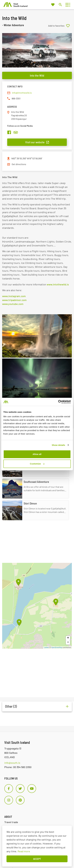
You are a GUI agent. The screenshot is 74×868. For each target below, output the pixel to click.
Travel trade (11, 822)
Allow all (37, 454)
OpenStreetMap (57, 647)
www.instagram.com (14, 296)
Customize (37, 464)
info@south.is (12, 763)
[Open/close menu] (67, 5)
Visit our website (35, 142)
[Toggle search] (60, 5)
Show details (58, 445)
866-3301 (16, 98)
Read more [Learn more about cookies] (24, 851)
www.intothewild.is (58, 284)
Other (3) (11, 706)
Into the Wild (37, 75)
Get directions (19, 164)
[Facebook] (9, 789)
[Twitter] (20, 789)
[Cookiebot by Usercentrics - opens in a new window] (58, 402)
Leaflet (46, 647)
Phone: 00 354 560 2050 (18, 767)
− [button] (68, 642)
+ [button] (68, 638)
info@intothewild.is (22, 93)
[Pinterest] (20, 800)
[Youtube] (32, 789)
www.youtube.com (13, 304)
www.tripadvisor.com (14, 300)
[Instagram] (9, 800)
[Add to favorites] (60, 26)
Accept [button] (37, 859)
